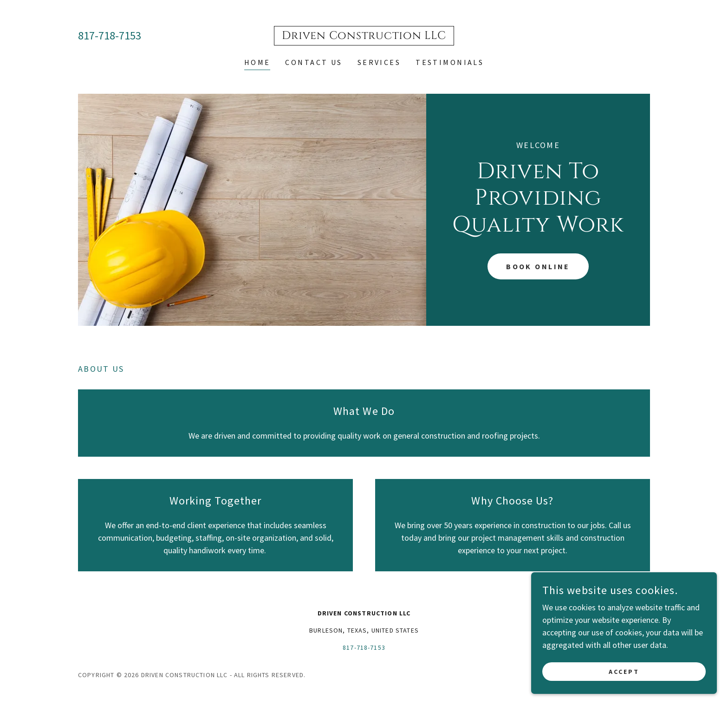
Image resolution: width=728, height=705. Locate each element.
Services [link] (379, 62)
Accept (624, 672)
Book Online (538, 266)
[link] (364, 36)
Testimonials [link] (450, 62)
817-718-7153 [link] (110, 36)
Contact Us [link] (314, 62)
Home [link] (257, 62)
